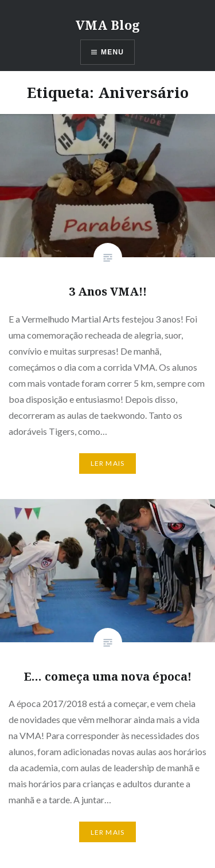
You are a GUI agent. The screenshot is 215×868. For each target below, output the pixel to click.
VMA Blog (108, 25)
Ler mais (108, 463)
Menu (112, 52)
